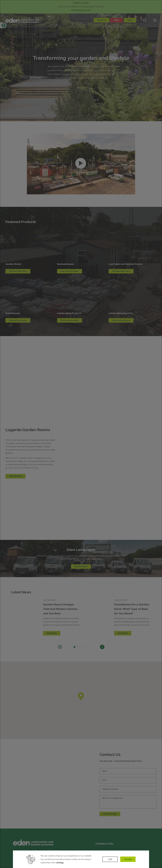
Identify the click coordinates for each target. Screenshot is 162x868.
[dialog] (81, 434)
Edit (110, 859)
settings (60, 863)
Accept (128, 859)
